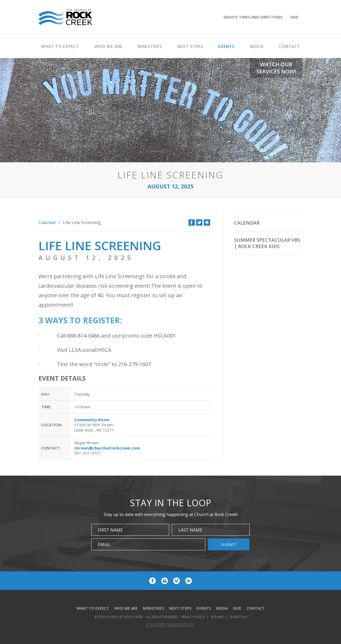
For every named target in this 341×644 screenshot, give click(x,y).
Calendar (47, 222)
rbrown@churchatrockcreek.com (107, 448)
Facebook (192, 222)
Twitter (199, 222)
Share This (238, 617)
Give (294, 17)
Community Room (92, 420)
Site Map (217, 617)
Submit (229, 544)
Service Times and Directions (253, 17)
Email (104, 544)
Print (207, 222)
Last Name (190, 530)
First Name (110, 530)
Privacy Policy (193, 617)
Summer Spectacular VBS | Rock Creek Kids (267, 243)
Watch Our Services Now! (276, 68)
